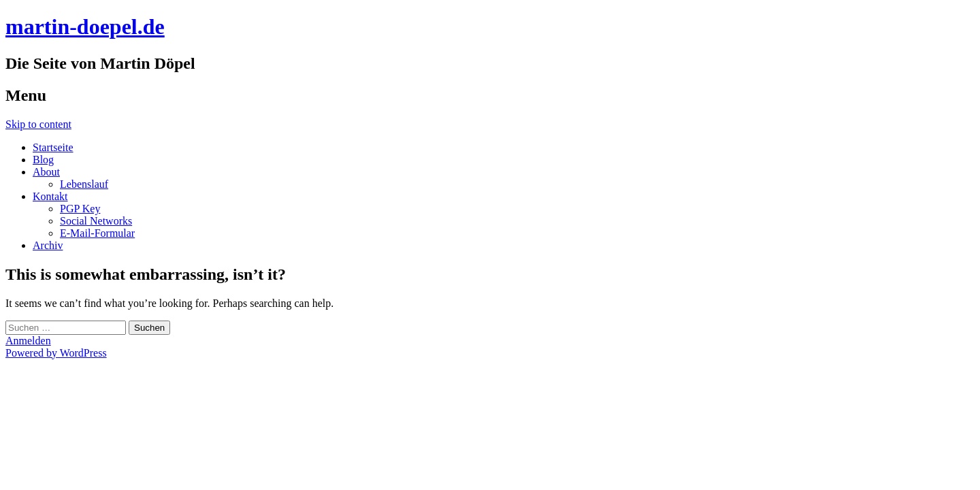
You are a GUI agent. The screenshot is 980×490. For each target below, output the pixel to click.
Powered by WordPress (56, 353)
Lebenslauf (84, 184)
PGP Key (80, 209)
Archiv (48, 245)
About (46, 172)
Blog (43, 160)
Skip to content (38, 124)
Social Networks (96, 221)
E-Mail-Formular (97, 233)
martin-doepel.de (85, 27)
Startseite (53, 147)
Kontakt (50, 196)
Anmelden (28, 341)
